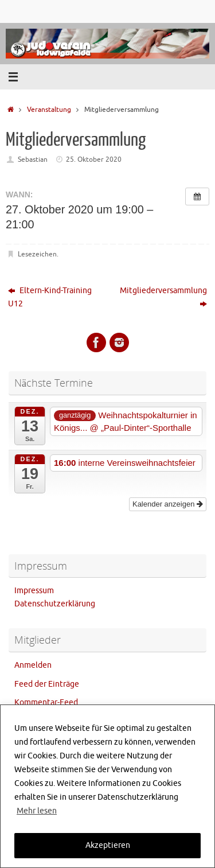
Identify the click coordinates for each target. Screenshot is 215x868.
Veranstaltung (49, 110)
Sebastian (33, 159)
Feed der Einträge (47, 684)
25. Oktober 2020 (94, 159)
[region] (107, 786)
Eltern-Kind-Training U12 (50, 297)
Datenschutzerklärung (55, 604)
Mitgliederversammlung (163, 297)
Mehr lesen (37, 811)
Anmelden (33, 665)
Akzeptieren (108, 845)
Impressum (34, 591)
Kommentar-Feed (46, 702)
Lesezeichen (37, 254)
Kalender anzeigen (168, 504)
